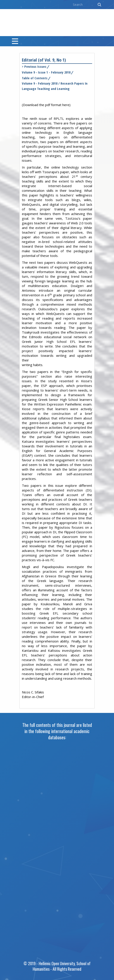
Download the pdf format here (46, 105)
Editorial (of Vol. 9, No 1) (44, 60)
